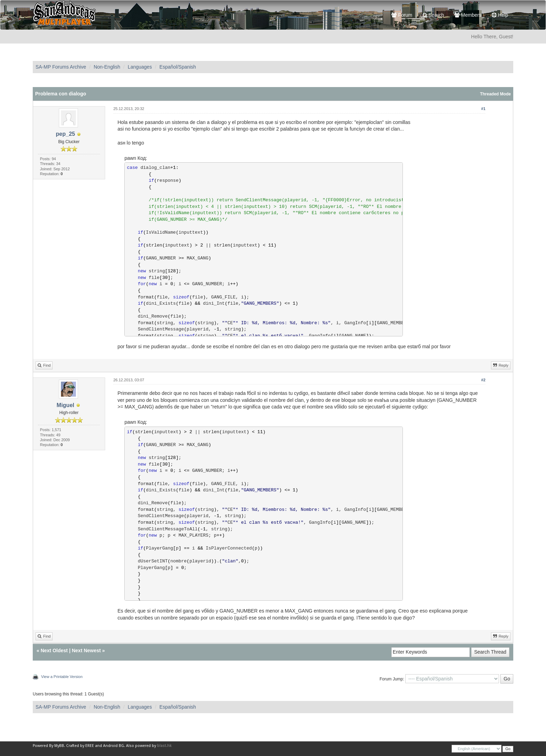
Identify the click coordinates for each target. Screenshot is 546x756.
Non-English (107, 67)
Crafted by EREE (80, 746)
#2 (483, 380)
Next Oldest (54, 650)
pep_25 (65, 134)
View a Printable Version (62, 677)
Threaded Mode (495, 94)
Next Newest (86, 650)
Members (468, 15)
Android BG (114, 746)
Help (500, 15)
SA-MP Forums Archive (61, 67)
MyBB (59, 746)
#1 (483, 109)
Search (433, 15)
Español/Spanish (178, 67)
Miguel (66, 405)
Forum (402, 15)
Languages (140, 67)
